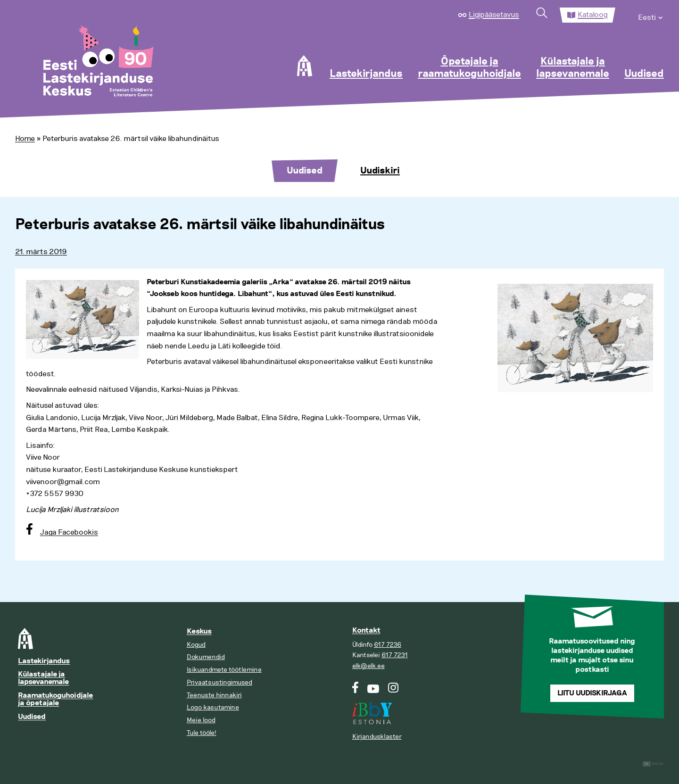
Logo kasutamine (213, 707)
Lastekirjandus (366, 74)
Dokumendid (206, 657)
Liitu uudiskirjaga (592, 693)
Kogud (196, 645)
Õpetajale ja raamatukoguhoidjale (469, 68)
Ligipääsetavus (494, 15)
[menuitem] (651, 15)
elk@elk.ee (368, 666)
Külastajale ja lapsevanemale (573, 68)
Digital (653, 764)
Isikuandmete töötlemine (224, 670)
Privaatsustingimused (219, 682)
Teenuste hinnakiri (214, 695)
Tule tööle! (202, 733)
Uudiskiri (380, 171)
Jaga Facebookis (69, 532)
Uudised (644, 74)
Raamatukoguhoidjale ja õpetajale (55, 699)
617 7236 (388, 645)
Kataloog (593, 15)
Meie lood (201, 720)
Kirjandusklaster (377, 737)
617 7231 (395, 655)
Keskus (199, 631)
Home (25, 139)
